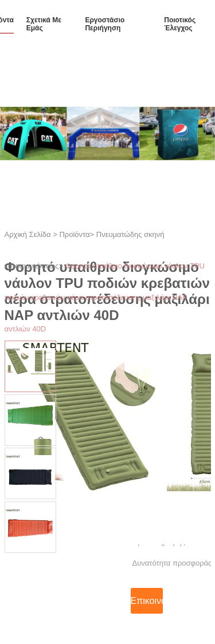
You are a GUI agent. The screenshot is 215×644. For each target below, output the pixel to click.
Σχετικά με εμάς (44, 24)
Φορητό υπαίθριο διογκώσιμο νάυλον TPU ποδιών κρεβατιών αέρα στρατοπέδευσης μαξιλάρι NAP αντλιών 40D (105, 297)
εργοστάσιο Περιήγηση (105, 24)
